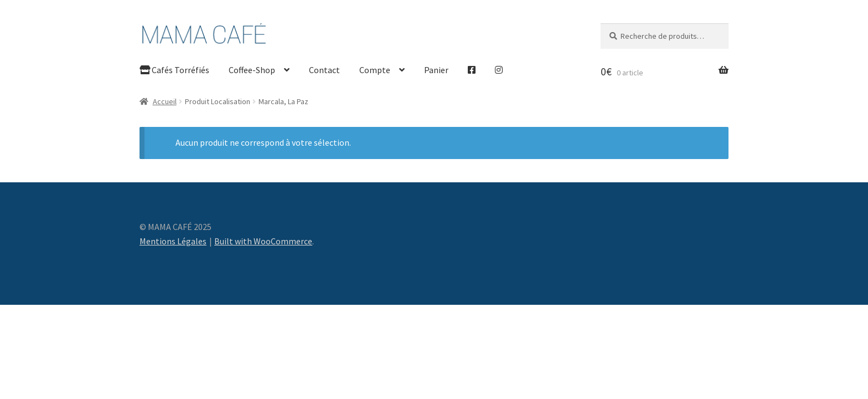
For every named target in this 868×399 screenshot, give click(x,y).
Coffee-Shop (252, 70)
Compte (375, 70)
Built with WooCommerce (263, 241)
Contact (324, 70)
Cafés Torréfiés (174, 70)
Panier (436, 70)
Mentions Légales (173, 241)
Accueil (165, 101)
